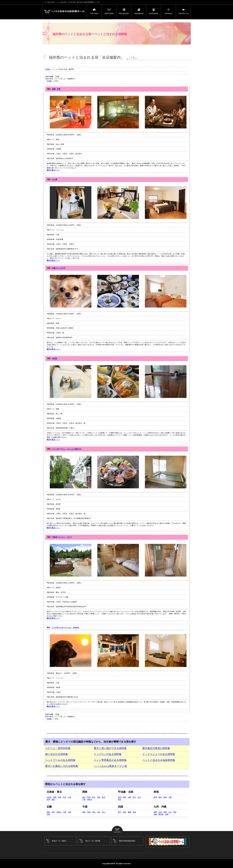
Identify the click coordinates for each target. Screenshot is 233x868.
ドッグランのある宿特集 (108, 754)
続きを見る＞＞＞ (53, 170)
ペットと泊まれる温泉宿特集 (159, 760)
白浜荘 (55, 358)
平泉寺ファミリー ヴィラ (62, 537)
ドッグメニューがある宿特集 (159, 754)
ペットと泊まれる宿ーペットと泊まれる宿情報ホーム (64, 12)
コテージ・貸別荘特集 (58, 748)
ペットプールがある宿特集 (60, 760)
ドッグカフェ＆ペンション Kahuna (65, 627)
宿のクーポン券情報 (93, 841)
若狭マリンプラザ (59, 268)
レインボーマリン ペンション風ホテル (67, 449)
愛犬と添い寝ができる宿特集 (110, 748)
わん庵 (55, 179)
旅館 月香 (56, 89)
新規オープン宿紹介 (59, 841)
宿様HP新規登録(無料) (127, 841)
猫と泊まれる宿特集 (57, 754)
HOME (48, 69)
